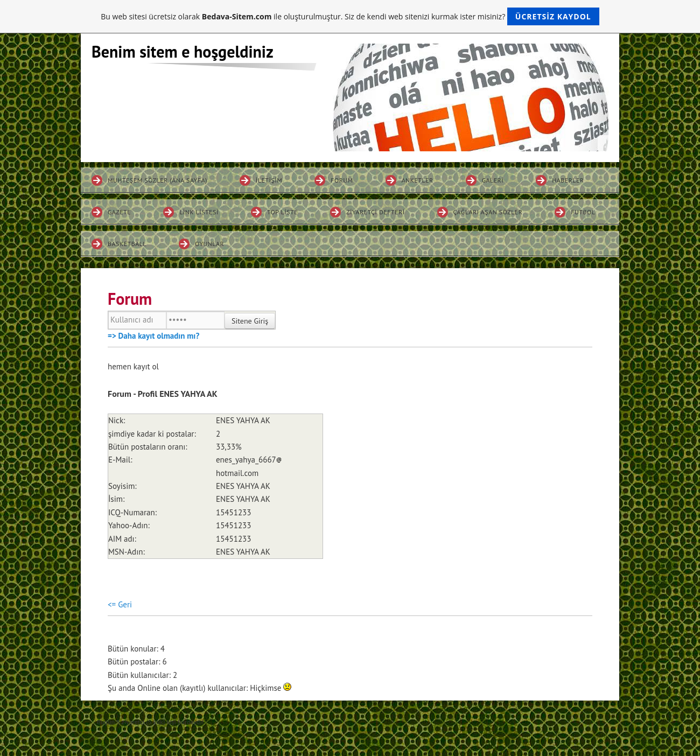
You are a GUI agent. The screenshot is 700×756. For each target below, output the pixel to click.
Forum (342, 180)
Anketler (418, 180)
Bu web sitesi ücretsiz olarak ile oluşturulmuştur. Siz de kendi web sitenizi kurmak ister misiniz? (350, 16)
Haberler (568, 180)
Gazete (119, 212)
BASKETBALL (127, 244)
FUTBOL (583, 212)
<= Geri (120, 604)
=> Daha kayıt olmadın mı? (153, 336)
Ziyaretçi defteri (376, 212)
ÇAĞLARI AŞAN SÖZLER (488, 212)
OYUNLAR (209, 244)
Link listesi (199, 212)
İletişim (269, 180)
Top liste (282, 212)
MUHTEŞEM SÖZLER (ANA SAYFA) (157, 180)
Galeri (493, 180)
